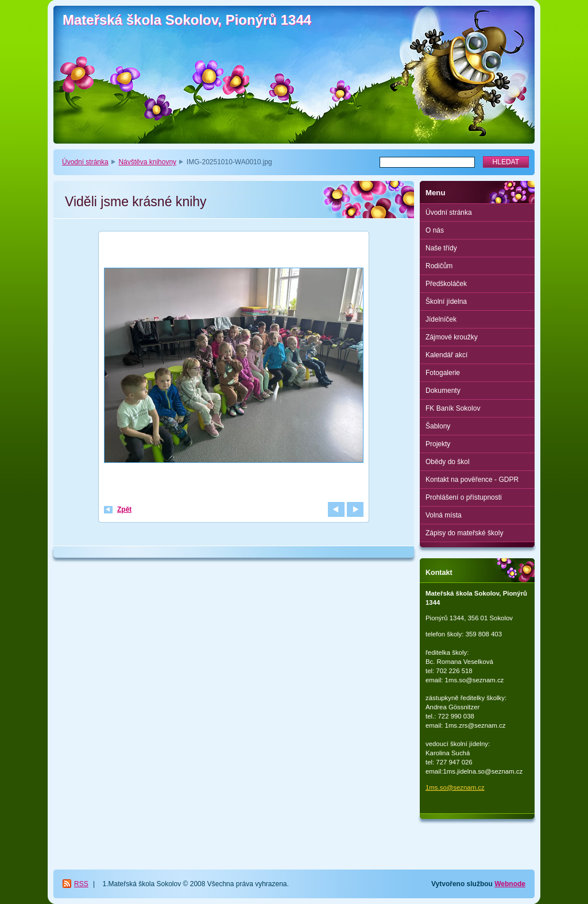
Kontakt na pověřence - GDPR (472, 480)
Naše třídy (441, 248)
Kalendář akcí (446, 355)
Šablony (438, 426)
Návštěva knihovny (147, 162)
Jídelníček (441, 319)
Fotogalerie (443, 373)
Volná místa (444, 515)
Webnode (510, 884)
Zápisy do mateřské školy (464, 533)
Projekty (438, 444)
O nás (435, 230)
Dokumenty (443, 391)
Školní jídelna (446, 302)
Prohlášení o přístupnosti (464, 497)
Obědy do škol (448, 462)
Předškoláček (446, 284)
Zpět (124, 509)
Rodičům (439, 266)
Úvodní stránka (85, 162)
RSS (81, 884)
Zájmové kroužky (452, 337)
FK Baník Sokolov (453, 408)
